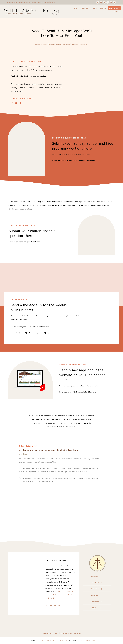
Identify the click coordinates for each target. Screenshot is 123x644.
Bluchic (81, 640)
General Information (70, 633)
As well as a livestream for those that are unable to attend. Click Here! (59, 595)
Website (84, 44)
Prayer (117, 13)
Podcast (82, 9)
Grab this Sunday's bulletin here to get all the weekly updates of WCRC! (33, 2)
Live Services (114, 9)
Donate (102, 9)
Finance (67, 44)
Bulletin (93, 9)
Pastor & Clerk (41, 44)
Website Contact (50, 633)
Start (73, 9)
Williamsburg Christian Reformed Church (52, 640)
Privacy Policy (90, 640)
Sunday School (55, 44)
